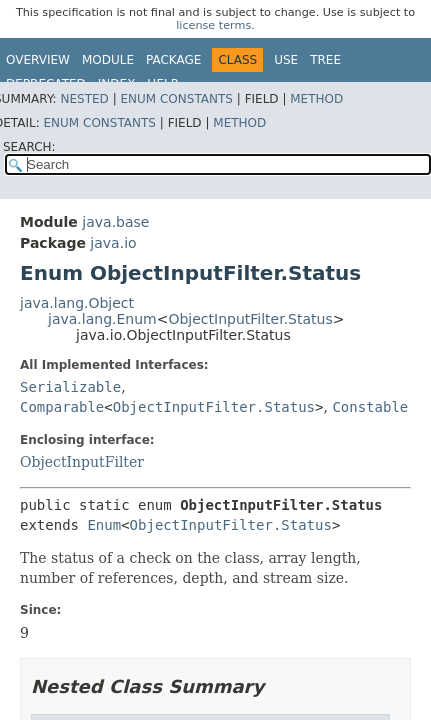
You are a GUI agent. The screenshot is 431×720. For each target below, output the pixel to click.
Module (108, 60)
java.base (115, 222)
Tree (325, 60)
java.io (113, 243)
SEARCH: (29, 147)
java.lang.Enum (102, 319)
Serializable (70, 387)
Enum (104, 525)
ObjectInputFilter (82, 462)
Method (316, 99)
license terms (213, 25)
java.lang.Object (77, 303)
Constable (370, 407)
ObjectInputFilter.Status (250, 319)
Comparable (62, 407)
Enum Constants (176, 99)
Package (173, 60)
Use (286, 60)
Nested (84, 99)
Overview (38, 60)
